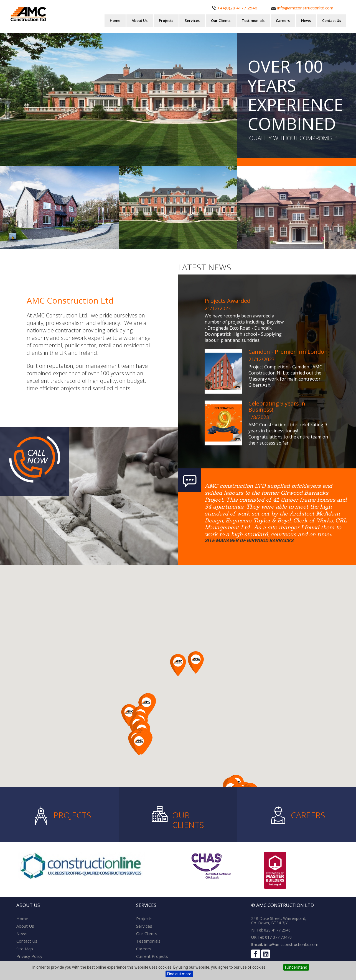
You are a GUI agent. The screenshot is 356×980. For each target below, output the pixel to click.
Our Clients (221, 20)
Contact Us (332, 20)
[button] (139, 744)
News (306, 20)
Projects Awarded (227, 301)
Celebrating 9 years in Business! (277, 406)
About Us (140, 20)
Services (192, 20)
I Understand (296, 967)
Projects (166, 20)
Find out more (179, 974)
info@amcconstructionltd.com (291, 944)
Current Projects (152, 956)
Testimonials (253, 20)
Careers (283, 20)
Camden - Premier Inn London (288, 352)
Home (115, 20)
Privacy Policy (29, 956)
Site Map (25, 949)
